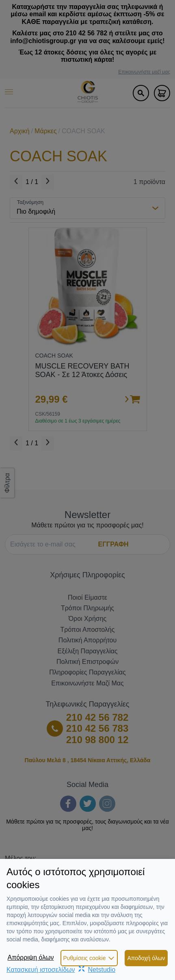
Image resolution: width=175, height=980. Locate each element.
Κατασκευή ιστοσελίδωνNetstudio (61, 970)
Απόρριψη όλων (30, 957)
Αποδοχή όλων (146, 958)
